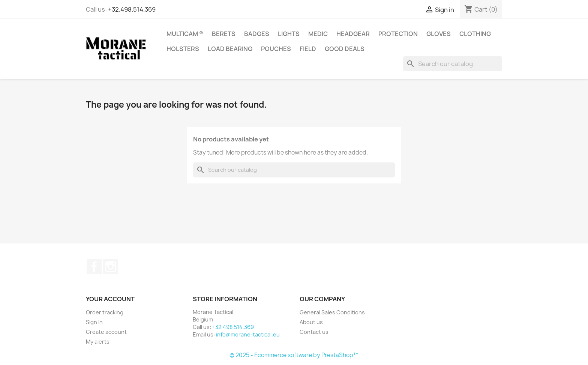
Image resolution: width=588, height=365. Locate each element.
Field (308, 49)
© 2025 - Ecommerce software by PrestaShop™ (294, 355)
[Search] (453, 64)
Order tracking (105, 312)
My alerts (98, 342)
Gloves (439, 34)
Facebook (94, 267)
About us (311, 322)
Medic (318, 34)
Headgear (353, 34)
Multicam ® (185, 34)
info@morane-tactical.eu (248, 334)
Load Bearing (230, 49)
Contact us (314, 332)
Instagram (111, 267)
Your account (110, 299)
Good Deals (345, 49)
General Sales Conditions (332, 312)
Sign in (94, 322)
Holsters (183, 49)
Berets (224, 34)
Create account (106, 332)
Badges (257, 34)
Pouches (276, 49)
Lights (289, 34)
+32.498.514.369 (132, 9)
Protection (398, 34)
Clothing (475, 34)
